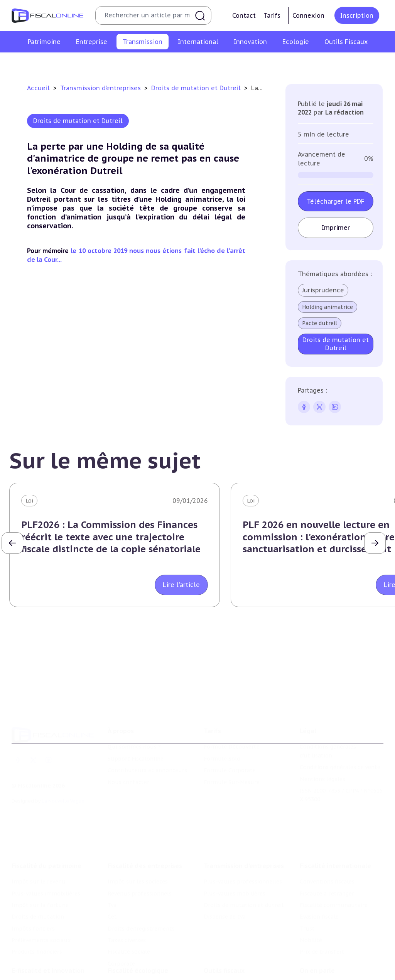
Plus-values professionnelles (92, 63)
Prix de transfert (322, 910)
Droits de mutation (38, 875)
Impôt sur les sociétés (138, 840)
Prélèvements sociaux (41, 899)
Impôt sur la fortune (40, 864)
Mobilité (311, 899)
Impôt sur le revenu (39, 840)
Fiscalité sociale (129, 910)
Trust (307, 887)
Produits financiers (37, 910)
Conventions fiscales (327, 840)
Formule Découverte (232, 717)
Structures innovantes (42, 971)
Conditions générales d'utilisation (328, 721)
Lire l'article (181, 585)
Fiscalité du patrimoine (46, 824)
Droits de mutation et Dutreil (197, 88)
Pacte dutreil (320, 323)
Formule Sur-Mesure (232, 752)
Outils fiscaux (224, 934)
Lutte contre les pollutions (145, 950)
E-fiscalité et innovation (48, 934)
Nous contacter (128, 752)
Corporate (121, 922)
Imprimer (336, 228)
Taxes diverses (127, 899)
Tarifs (272, 15)
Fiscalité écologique (138, 934)
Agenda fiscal (221, 962)
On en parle (317, 934)
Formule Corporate (230, 740)
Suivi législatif (223, 974)
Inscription (357, 15)
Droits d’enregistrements (141, 887)
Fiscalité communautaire (334, 864)
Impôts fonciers (33, 887)
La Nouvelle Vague (63, 770)
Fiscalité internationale (335, 824)
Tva (112, 864)
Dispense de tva (322, 63)
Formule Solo (222, 728)
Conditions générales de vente (340, 737)
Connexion (308, 15)
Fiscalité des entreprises (145, 824)
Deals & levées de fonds (332, 962)
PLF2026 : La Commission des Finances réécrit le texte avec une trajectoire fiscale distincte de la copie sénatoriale (111, 537)
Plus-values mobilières (171, 63)
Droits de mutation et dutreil (251, 63)
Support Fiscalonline (136, 728)
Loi (29, 501)
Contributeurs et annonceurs (147, 740)
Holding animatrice (327, 307)
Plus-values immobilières (46, 852)
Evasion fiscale (319, 875)
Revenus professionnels (140, 852)
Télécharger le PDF (336, 201)
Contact (244, 15)
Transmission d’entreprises (101, 88)
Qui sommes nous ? (134, 717)
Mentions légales (322, 749)
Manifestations (320, 974)
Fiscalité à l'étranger (327, 852)
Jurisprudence (323, 290)
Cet (112, 875)
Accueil (38, 88)
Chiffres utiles (223, 950)
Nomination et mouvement (337, 950)
